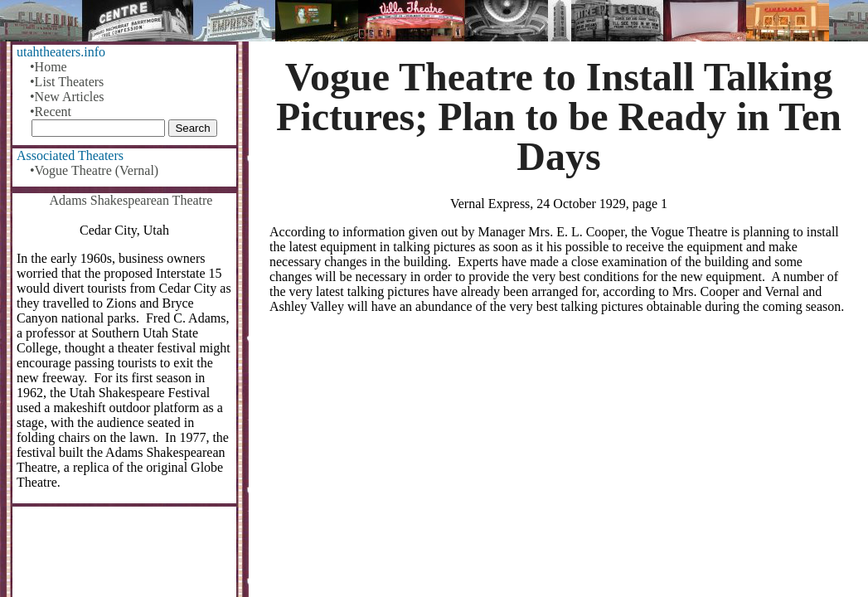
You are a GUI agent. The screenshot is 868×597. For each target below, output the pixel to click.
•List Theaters (67, 82)
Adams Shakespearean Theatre (131, 200)
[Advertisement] (559, 457)
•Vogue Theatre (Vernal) (94, 170)
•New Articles (67, 97)
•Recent (51, 112)
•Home (48, 67)
